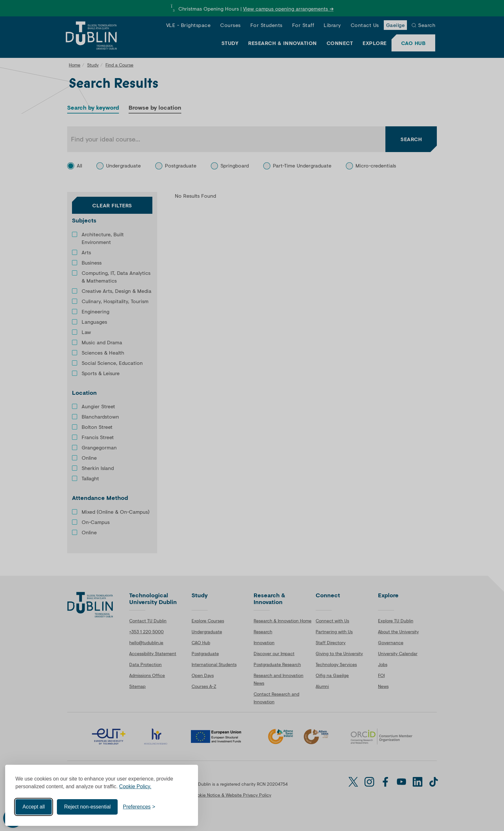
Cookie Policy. (135, 786)
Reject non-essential (87, 807)
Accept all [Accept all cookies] (34, 807)
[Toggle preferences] (139, 807)
